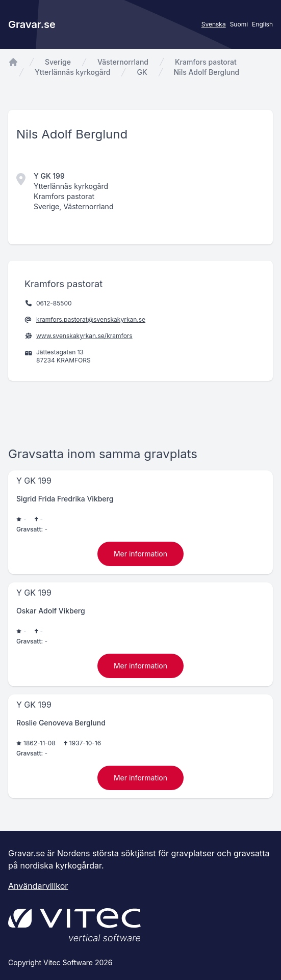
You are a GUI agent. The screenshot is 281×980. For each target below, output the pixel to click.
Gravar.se (32, 24)
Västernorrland (123, 62)
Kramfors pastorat (206, 62)
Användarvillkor (38, 886)
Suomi (239, 24)
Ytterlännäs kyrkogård (72, 72)
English (262, 24)
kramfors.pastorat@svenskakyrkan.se (91, 319)
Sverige (58, 62)
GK (142, 72)
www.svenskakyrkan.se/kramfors (84, 336)
